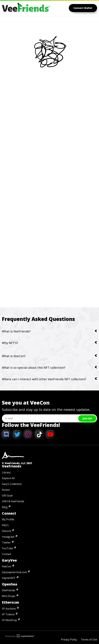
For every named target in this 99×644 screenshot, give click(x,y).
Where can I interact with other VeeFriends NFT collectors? (49, 379)
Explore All (8, 478)
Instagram (8, 537)
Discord (6, 531)
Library (6, 472)
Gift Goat (7, 496)
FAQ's (5, 525)
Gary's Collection (12, 484)
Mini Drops (9, 596)
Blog (5, 507)
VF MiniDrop (9, 620)
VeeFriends (9, 590)
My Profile (8, 519)
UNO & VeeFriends (13, 501)
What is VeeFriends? (49, 331)
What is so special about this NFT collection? (49, 368)
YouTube (7, 548)
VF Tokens (8, 614)
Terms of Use (89, 640)
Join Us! (87, 418)
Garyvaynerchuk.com (14, 572)
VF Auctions (9, 609)
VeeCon (7, 566)
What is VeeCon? (49, 356)
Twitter (6, 542)
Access (6, 490)
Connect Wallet (83, 8)
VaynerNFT (9, 578)
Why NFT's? (49, 343)
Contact (7, 554)
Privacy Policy (69, 640)
